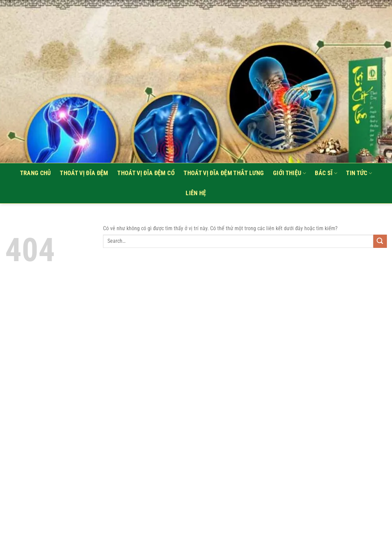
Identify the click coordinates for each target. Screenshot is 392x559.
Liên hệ (196, 193)
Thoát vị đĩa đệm (84, 173)
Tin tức (359, 173)
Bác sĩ (326, 173)
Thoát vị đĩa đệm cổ (146, 173)
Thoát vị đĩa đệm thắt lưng (224, 173)
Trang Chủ (36, 173)
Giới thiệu (289, 173)
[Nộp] (380, 241)
